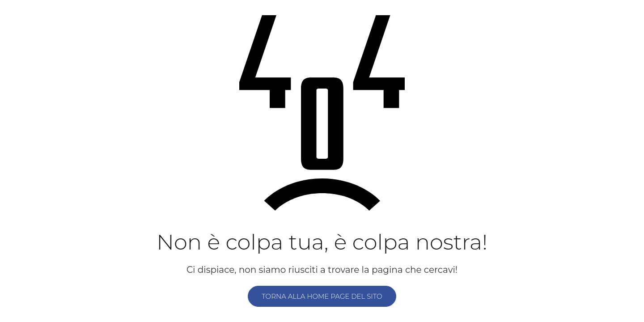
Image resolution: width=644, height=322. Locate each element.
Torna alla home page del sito (322, 296)
